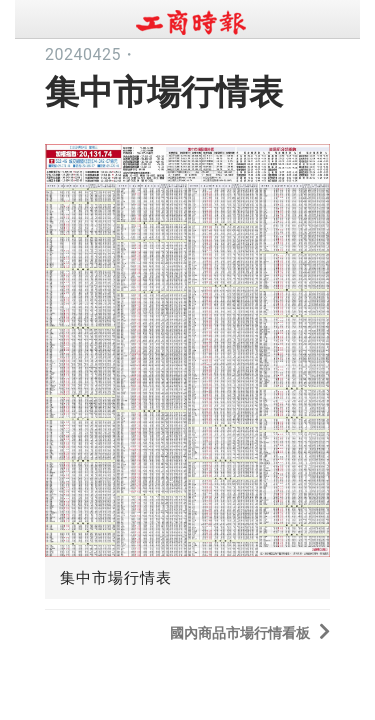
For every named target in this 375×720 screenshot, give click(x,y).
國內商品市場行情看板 (250, 631)
